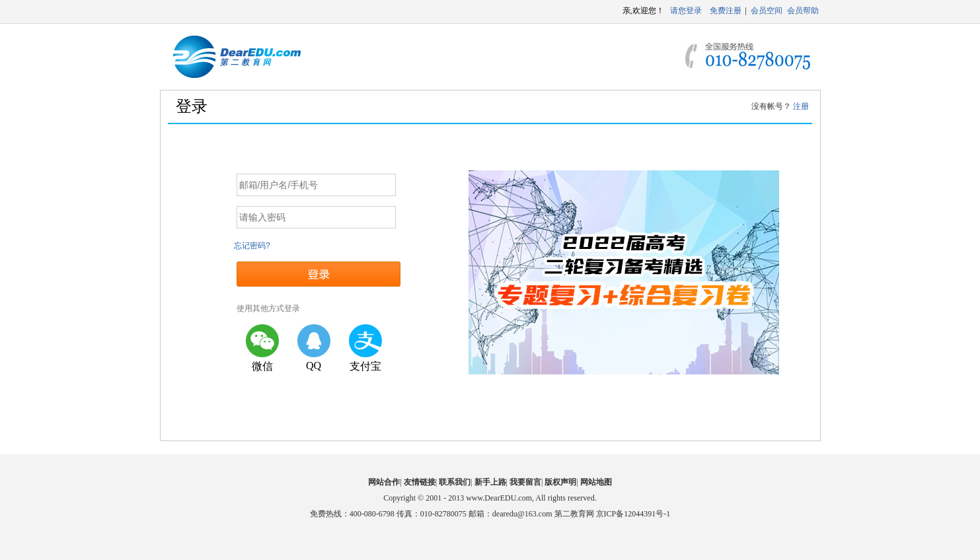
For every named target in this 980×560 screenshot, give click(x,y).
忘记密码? (252, 246)
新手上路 (490, 482)
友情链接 (420, 482)
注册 (801, 106)
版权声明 (560, 482)
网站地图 (596, 482)
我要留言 (525, 482)
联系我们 (455, 482)
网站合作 (384, 482)
